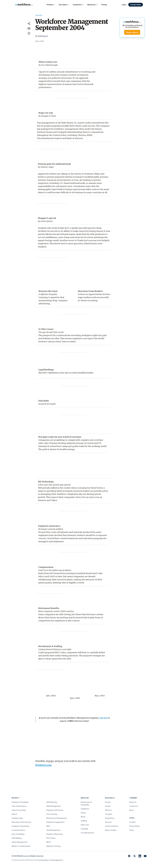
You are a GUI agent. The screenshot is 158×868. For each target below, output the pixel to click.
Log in (124, 5)
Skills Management (54, 806)
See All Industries (88, 833)
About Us (133, 802)
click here (104, 718)
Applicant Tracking (53, 846)
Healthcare (85, 809)
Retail (83, 817)
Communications (18, 830)
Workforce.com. (44, 765)
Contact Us (134, 806)
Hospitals (84, 829)
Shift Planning (52, 802)
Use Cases (64, 5)
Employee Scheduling (20, 802)
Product (51, 5)
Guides (108, 806)
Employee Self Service (55, 810)
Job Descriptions (112, 826)
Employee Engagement (55, 822)
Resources (93, 5)
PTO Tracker (51, 838)
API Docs (108, 810)
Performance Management (57, 818)
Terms (132, 830)
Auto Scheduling (18, 834)
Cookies (132, 822)
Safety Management (20, 842)
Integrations (110, 818)
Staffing (84, 821)
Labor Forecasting (19, 810)
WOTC (49, 842)
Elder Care (85, 825)
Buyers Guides (111, 830)
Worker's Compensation (21, 846)
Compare (109, 814)
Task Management (53, 830)
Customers (78, 5)
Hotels (83, 813)
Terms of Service (55, 860)
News (132, 810)
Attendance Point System (22, 822)
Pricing (104, 5)
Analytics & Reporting (54, 834)
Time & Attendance (19, 806)
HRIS (48, 826)
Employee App (17, 818)
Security (108, 822)
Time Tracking (52, 814)
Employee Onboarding (20, 826)
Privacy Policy (134, 826)
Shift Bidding (17, 838)
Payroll (14, 814)
